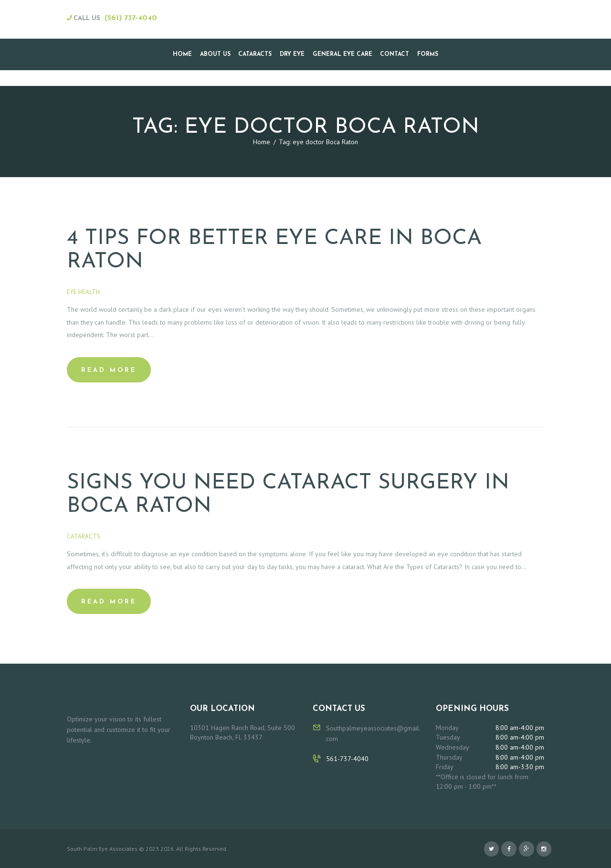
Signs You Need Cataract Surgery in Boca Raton (288, 495)
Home (262, 142)
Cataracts (84, 536)
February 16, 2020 (133, 292)
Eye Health (83, 292)
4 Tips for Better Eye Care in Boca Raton (274, 250)
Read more (109, 370)
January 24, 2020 (132, 536)
